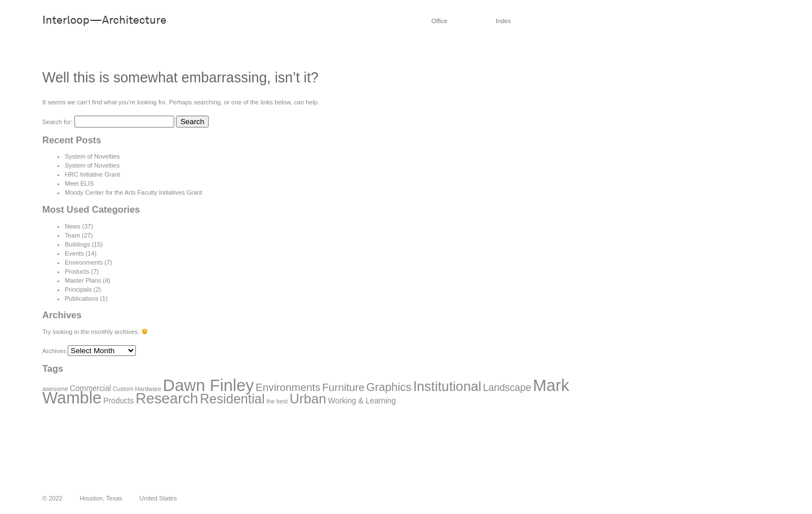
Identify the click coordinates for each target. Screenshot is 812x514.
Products (77, 271)
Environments (84, 262)
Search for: (58, 122)
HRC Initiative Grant (92, 174)
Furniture (343, 387)
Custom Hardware (137, 389)
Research (167, 398)
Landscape (507, 388)
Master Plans (83, 280)
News (73, 226)
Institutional (447, 386)
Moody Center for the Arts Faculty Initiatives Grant (133, 192)
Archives (54, 351)
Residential (233, 399)
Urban (308, 399)
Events (74, 253)
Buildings (78, 244)
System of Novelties (92, 156)
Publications (81, 298)
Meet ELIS (79, 183)
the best (277, 401)
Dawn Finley (208, 385)
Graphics (389, 387)
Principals (78, 289)
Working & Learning (362, 401)
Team (72, 235)
